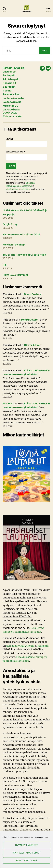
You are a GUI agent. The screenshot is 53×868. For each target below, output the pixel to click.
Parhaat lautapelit (13, 68)
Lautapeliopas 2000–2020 (11, 111)
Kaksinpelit (9, 83)
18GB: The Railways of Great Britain (24, 255)
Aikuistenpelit (11, 79)
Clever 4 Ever (32, 345)
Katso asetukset (27, 860)
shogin (30, 646)
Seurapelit (9, 87)
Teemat (7, 91)
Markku (7, 404)
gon (9, 646)
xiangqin (43, 646)
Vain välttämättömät (26, 853)
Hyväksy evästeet (27, 845)
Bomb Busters (33, 294)
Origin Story (10, 224)
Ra (4, 265)
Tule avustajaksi (13, 116)
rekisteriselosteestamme (18, 189)
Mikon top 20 (11, 106)
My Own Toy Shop (14, 245)
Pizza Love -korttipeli (16, 275)
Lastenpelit (10, 72)
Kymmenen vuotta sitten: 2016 (21, 234)
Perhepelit (9, 75)
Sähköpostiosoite (15, 152)
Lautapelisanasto (13, 98)
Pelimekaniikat (12, 94)
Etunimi (9, 139)
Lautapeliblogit (12, 102)
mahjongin (19, 646)
